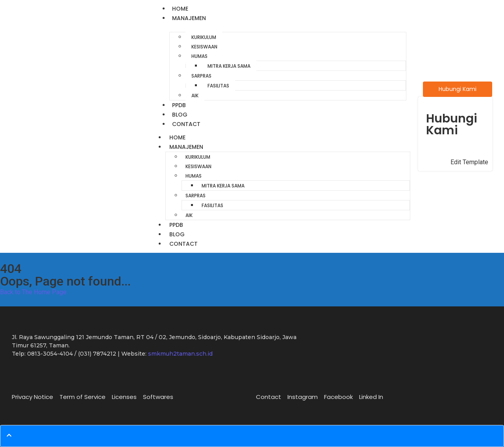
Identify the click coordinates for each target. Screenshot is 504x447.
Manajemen (189, 18)
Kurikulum (204, 37)
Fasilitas (218, 86)
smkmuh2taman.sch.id (180, 354)
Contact (186, 124)
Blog (180, 115)
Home (180, 9)
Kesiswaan (204, 47)
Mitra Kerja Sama (229, 66)
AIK (195, 96)
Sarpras (201, 76)
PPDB (179, 105)
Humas (199, 56)
